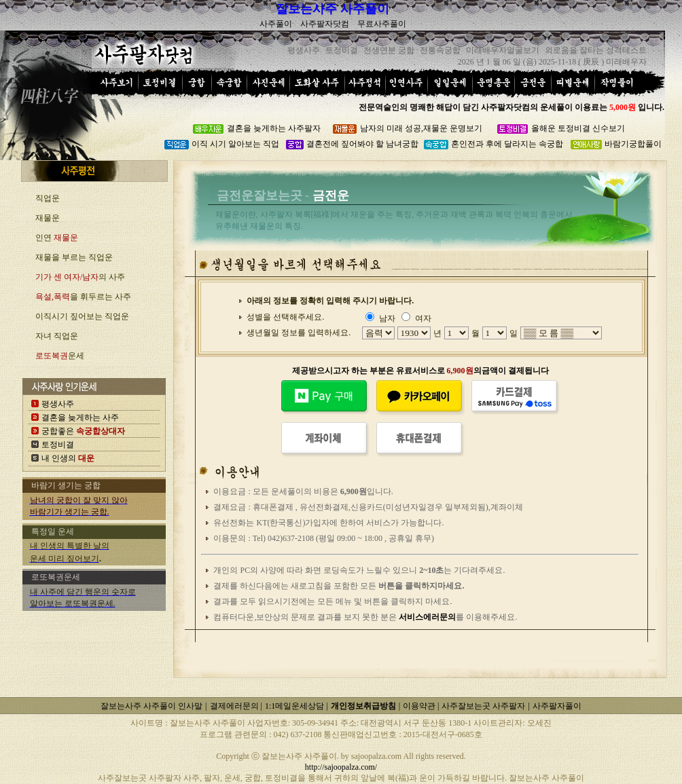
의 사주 (80, 277)
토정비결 (58, 445)
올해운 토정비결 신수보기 (578, 128)
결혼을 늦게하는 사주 (80, 417)
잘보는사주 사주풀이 (333, 9)
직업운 (48, 198)
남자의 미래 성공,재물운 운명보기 (421, 128)
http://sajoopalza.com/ (341, 767)
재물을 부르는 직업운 (74, 257)
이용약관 (420, 706)
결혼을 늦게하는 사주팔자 (274, 128)
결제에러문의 (235, 706)
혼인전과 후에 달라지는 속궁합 (507, 144)
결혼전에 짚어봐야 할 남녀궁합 (362, 144)
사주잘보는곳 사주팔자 (483, 706)
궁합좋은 (83, 431)
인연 (57, 238)
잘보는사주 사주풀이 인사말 (151, 706)
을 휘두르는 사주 (83, 297)
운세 (60, 356)
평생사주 (58, 404)
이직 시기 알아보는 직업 (235, 144)
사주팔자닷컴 (325, 24)
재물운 (48, 218)
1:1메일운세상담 (295, 706)
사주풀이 (276, 24)
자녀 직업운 (57, 336)
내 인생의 (68, 458)
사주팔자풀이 (557, 706)
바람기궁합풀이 (633, 144)
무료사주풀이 (382, 24)
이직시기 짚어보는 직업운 (82, 316)
